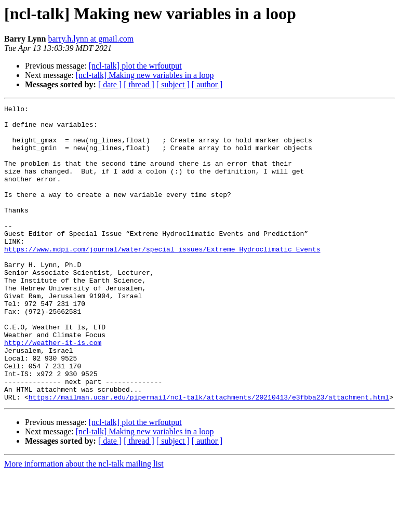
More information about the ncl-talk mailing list (84, 523)
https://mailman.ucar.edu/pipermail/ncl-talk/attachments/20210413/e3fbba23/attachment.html (209, 456)
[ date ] (110, 84)
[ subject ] (173, 84)
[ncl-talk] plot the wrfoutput (135, 66)
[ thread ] (139, 84)
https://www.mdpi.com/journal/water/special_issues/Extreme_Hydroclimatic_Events (162, 278)
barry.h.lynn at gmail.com (91, 39)
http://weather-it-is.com (53, 391)
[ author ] (207, 84)
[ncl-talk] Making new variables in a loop (145, 75)
